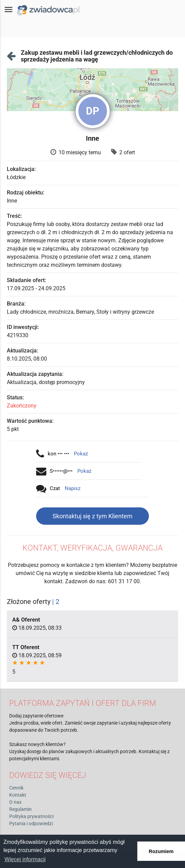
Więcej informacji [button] (25, 859)
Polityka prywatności (31, 816)
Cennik (16, 788)
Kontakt (18, 795)
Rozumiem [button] (161, 851)
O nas (15, 802)
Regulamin (20, 809)
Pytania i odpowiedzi (31, 823)
